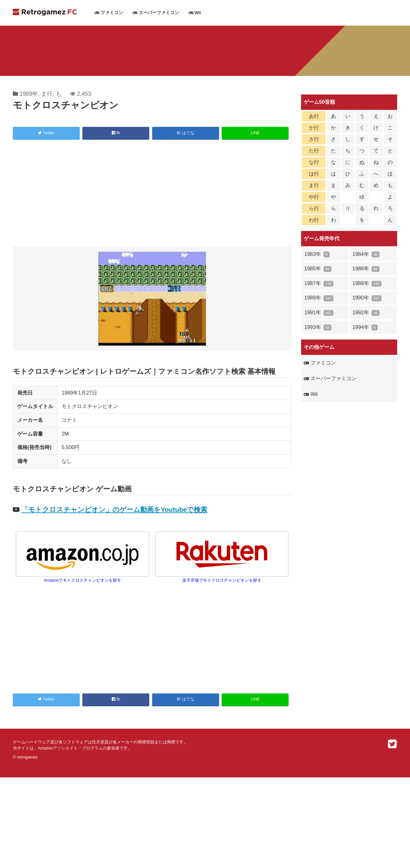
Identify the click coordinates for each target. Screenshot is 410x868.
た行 (314, 151)
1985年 (318, 269)
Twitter (46, 133)
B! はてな (186, 133)
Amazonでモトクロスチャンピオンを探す (83, 577)
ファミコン (109, 13)
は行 (314, 174)
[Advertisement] (152, 194)
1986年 (366, 269)
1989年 (29, 94)
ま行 (47, 94)
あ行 (314, 116)
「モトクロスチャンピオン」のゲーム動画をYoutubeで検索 (115, 509)
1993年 (318, 328)
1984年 (366, 254)
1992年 (366, 313)
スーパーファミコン (156, 13)
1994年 (365, 328)
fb (116, 133)
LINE (255, 133)
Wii (195, 13)
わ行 (314, 220)
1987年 (319, 284)
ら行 (314, 208)
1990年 (367, 298)
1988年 (367, 284)
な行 (314, 162)
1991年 (319, 313)
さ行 (314, 139)
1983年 (317, 254)
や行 (314, 197)
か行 (314, 128)
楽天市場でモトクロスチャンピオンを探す (222, 577)
